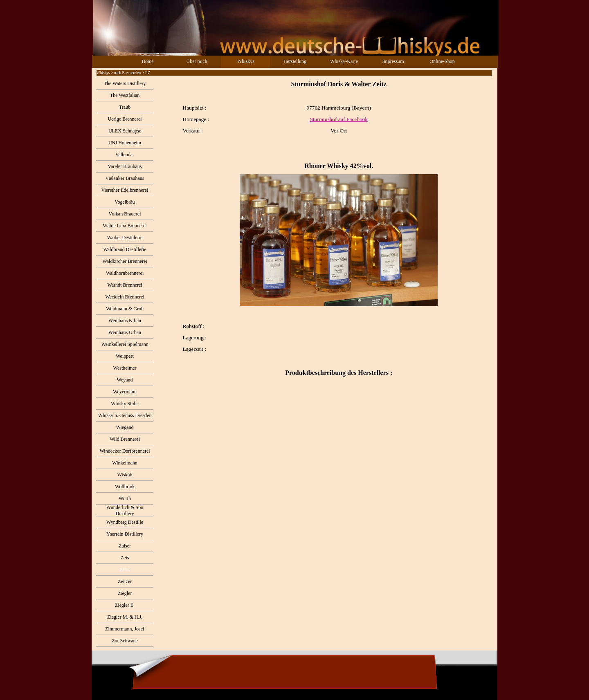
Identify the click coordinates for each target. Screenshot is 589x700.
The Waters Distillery (125, 83)
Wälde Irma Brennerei (125, 226)
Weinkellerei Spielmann (125, 344)
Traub (125, 107)
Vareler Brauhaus (125, 166)
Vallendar (125, 155)
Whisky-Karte (344, 61)
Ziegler (125, 593)
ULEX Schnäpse (125, 131)
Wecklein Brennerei (125, 297)
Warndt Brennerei (125, 285)
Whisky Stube (125, 404)
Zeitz (125, 570)
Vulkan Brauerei (125, 214)
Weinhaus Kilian (125, 321)
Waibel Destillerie (125, 238)
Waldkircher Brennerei (125, 261)
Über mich (197, 61)
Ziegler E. (125, 605)
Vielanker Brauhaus (125, 178)
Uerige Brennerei (125, 119)
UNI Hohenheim (125, 143)
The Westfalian (125, 95)
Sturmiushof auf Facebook (338, 119)
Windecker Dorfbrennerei (125, 451)
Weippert (125, 356)
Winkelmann (125, 463)
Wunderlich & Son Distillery (125, 510)
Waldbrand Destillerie (125, 249)
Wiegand (125, 427)
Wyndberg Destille (125, 522)
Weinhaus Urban (125, 332)
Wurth (125, 498)
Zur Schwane (125, 641)
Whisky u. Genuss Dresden (125, 415)
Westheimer (125, 368)
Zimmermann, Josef (125, 629)
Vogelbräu (125, 202)
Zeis (125, 558)
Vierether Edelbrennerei (125, 190)
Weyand (125, 380)
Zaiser (125, 546)
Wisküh (125, 475)
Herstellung (295, 61)
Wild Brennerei (125, 439)
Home (147, 61)
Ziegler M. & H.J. (125, 617)
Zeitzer (125, 581)
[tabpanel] (325, 240)
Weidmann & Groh (125, 309)
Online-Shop (442, 61)
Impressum (393, 61)
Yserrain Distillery (125, 534)
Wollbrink (125, 487)
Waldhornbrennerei (125, 273)
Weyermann (125, 392)
